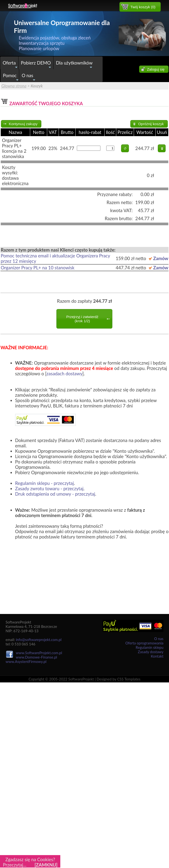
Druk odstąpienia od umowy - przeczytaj (55, 494)
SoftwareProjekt (81, 679)
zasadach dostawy (64, 374)
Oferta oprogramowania (144, 643)
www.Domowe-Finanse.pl (36, 657)
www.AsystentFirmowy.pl (26, 661)
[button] (140, 7)
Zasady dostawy (151, 652)
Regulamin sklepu (150, 647)
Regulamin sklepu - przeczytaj (44, 483)
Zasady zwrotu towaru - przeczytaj (49, 489)
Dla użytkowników (75, 65)
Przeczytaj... (15, 865)
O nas (29, 77)
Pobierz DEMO (37, 65)
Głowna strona (14, 86)
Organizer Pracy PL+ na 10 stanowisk (38, 268)
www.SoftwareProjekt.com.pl (39, 653)
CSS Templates (129, 679)
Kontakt (157, 656)
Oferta (10, 65)
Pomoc (11, 77)
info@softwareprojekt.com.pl (39, 640)
